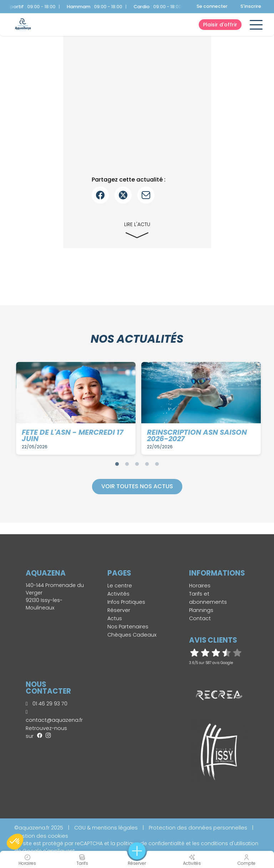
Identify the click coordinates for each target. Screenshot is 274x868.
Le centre (120, 586)
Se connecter (212, 6)
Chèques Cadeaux (132, 635)
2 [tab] (127, 464)
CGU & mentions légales (106, 828)
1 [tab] (117, 464)
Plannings (201, 610)
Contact (200, 618)
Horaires (200, 586)
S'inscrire (251, 6)
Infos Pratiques (126, 602)
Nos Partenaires (128, 627)
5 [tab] (157, 464)
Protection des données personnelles (198, 828)
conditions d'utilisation (230, 843)
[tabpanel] (76, 408)
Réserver (119, 610)
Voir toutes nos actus (137, 486)
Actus (115, 618)
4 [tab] (147, 464)
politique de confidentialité (151, 843)
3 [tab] (137, 464)
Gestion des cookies (41, 836)
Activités (118, 594)
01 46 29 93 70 (47, 704)
